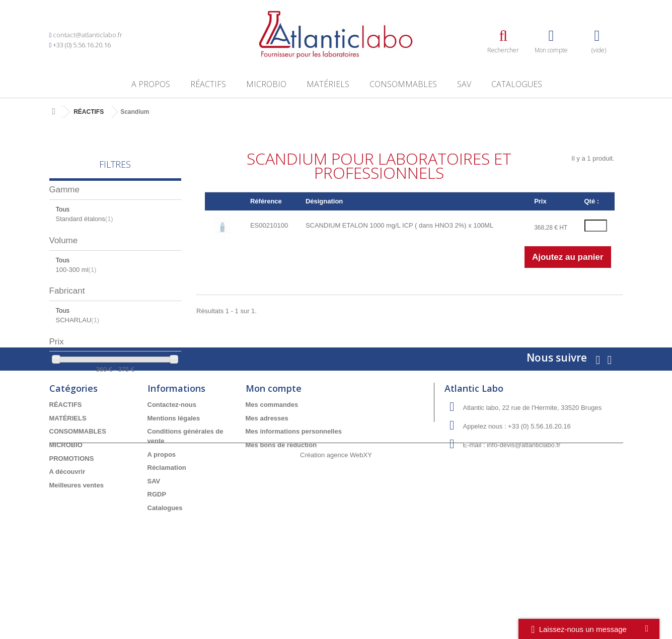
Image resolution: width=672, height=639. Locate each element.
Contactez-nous (172, 472)
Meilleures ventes (77, 552)
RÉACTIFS (208, 84)
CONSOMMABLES (403, 84)
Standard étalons (85, 219)
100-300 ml (76, 270)
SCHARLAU (78, 320)
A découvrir (67, 539)
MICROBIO (266, 84)
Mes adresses (267, 485)
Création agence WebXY (336, 611)
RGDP (157, 562)
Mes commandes (272, 472)
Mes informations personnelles (294, 499)
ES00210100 (269, 225)
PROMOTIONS (72, 525)
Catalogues (517, 84)
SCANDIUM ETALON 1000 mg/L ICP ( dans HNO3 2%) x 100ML (399, 225)
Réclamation (167, 535)
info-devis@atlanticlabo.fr (524, 512)
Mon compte (274, 456)
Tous (63, 209)
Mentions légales (174, 485)
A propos (151, 84)
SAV (464, 84)
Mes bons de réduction (281, 512)
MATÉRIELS (328, 84)
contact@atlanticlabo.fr (88, 35)
